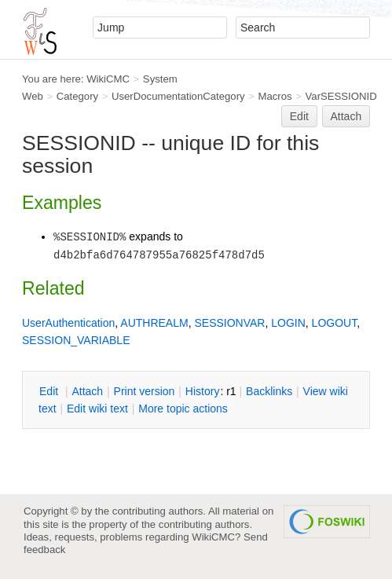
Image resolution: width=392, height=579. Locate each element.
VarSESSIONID (341, 96)
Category (77, 96)
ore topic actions (183, 409)
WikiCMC (108, 79)
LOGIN (288, 323)
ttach (87, 391)
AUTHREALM (154, 323)
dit (50, 391)
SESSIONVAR (229, 323)
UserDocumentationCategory (178, 96)
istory (203, 391)
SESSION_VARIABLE (76, 340)
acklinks (269, 391)
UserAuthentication (68, 323)
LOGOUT (335, 323)
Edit (299, 116)
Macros (275, 96)
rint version (145, 391)
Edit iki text (97, 409)
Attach (346, 116)
